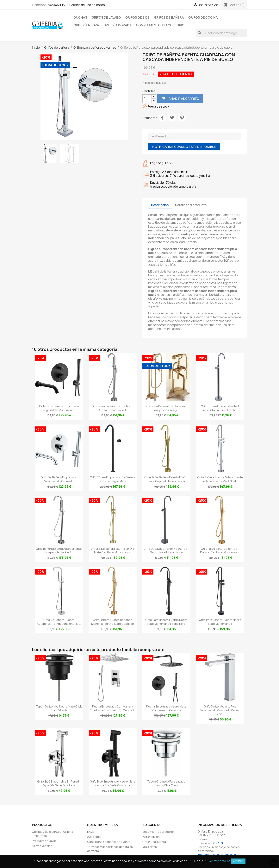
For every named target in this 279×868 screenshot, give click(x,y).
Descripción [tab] (160, 205)
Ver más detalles (220, 861)
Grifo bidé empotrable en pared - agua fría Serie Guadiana (59, 783)
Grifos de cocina (203, 17)
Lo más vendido (42, 846)
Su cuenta (151, 825)
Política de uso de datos (87, 5)
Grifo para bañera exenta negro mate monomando (220, 622)
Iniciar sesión (151, 837)
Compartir (162, 118)
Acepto (238, 861)
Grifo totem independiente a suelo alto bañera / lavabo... (220, 408)
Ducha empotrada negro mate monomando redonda (166, 708)
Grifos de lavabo (106, 17)
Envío (91, 832)
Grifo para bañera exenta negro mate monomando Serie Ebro (166, 622)
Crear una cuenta (154, 842)
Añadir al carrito (180, 99)
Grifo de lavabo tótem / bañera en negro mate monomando (166, 551)
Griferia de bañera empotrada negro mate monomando (59, 408)
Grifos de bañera (169, 17)
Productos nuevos (44, 841)
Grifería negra (86, 25)
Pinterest (182, 118)
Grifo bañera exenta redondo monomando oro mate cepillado (113, 622)
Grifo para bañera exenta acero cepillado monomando (113, 408)
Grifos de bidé (137, 17)
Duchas (80, 17)
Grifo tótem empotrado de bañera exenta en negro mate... (113, 479)
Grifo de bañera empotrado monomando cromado (59, 479)
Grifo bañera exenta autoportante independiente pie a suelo (220, 479)
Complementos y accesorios (161, 25)
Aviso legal (94, 837)
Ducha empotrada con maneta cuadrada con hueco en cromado (113, 708)
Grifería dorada (118, 25)
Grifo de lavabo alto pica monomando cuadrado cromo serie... (220, 710)
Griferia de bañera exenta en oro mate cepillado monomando (166, 479)
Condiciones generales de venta (109, 842)
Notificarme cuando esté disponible (184, 147)
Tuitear (172, 118)
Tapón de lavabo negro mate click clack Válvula (59, 708)
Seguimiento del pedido (158, 832)
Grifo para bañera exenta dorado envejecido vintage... (166, 408)
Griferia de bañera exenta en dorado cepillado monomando (220, 551)
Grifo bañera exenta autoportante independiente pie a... (59, 551)
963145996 (56, 5)
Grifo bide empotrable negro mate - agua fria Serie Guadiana (113, 783)
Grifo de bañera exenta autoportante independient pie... (59, 622)
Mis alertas (150, 847)
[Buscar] (221, 33)
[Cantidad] (147, 99)
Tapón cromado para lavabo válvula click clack (166, 783)
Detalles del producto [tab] (191, 205)
